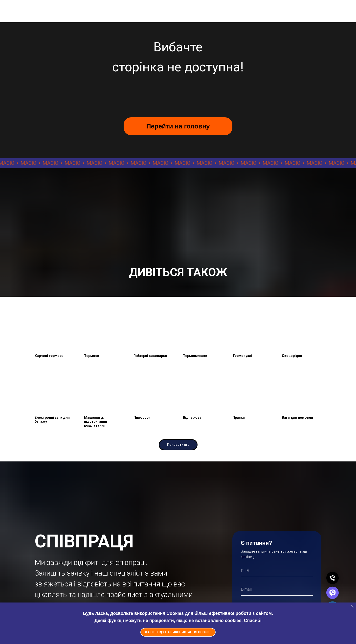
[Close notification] (352, 606)
